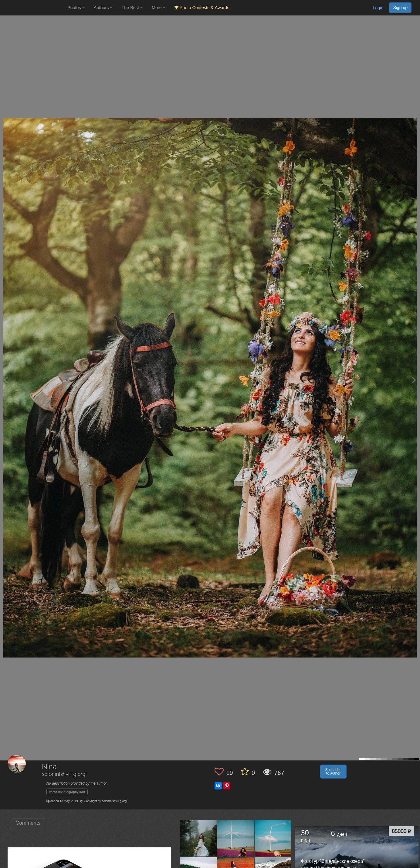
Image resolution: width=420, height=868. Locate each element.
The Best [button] (132, 8)
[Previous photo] (6, 380)
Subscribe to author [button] (333, 772)
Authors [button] (103, 8)
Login (378, 8)
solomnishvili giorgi (64, 774)
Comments (28, 823)
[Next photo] (414, 380)
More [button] (159, 8)
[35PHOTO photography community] (33, 8)
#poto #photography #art (67, 792)
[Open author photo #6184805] (273, 838)
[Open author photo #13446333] (198, 838)
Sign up (400, 8)
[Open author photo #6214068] (236, 838)
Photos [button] (76, 8)
